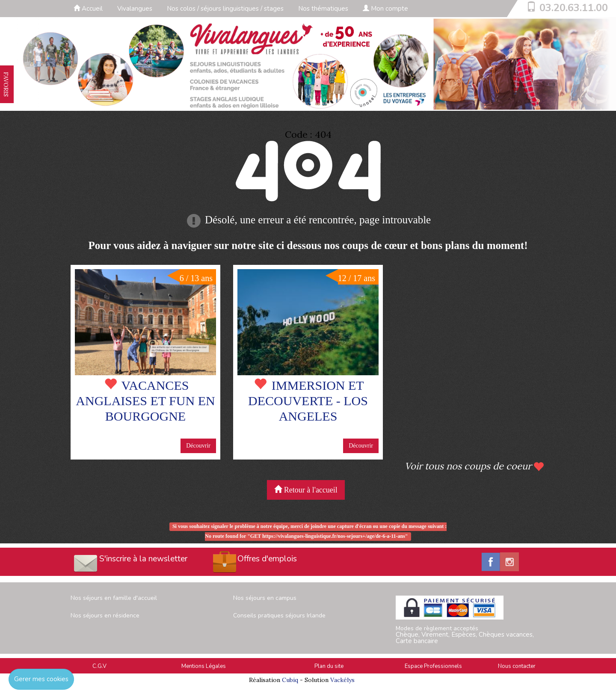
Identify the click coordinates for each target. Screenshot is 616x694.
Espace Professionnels (433, 666)
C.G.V (99, 666)
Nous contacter (517, 666)
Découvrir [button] (198, 446)
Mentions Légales (204, 666)
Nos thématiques (323, 9)
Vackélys (342, 680)
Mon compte (385, 9)
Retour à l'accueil (306, 490)
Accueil (88, 9)
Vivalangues (135, 9)
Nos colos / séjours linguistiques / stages (225, 9)
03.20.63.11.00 (574, 8)
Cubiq (290, 680)
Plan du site (329, 666)
